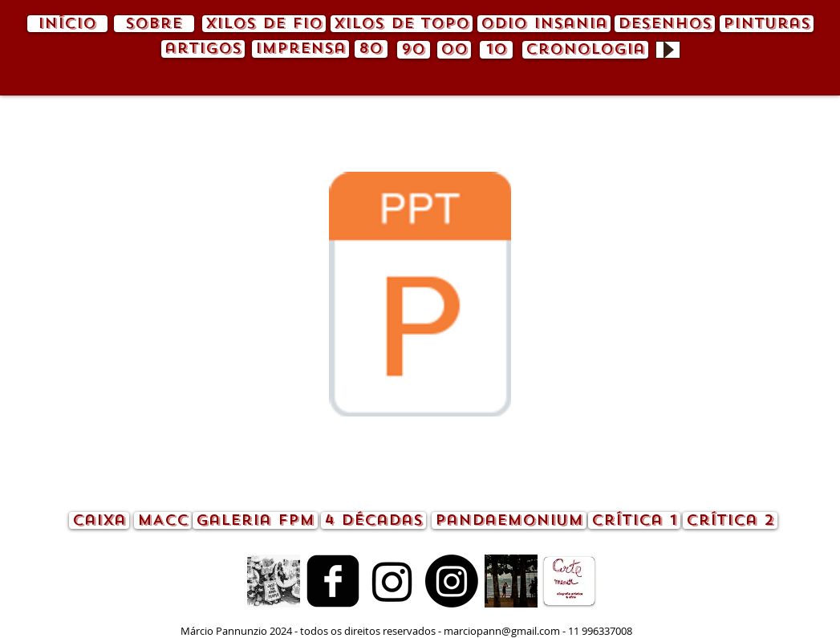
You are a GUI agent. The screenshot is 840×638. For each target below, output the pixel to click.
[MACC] (163, 520)
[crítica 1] (634, 520)
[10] (496, 50)
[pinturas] (767, 24)
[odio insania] (544, 24)
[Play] (668, 50)
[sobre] (154, 24)
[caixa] (99, 520)
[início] (67, 24)
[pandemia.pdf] (420, 296)
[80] (371, 49)
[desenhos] (665, 24)
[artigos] (203, 49)
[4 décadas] (373, 520)
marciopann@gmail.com (502, 631)
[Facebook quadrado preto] (333, 581)
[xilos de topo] (402, 24)
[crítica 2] (730, 520)
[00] (454, 50)
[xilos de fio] (264, 24)
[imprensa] (300, 49)
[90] (414, 50)
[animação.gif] (274, 581)
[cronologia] (585, 50)
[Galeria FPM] (255, 520)
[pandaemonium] (509, 520)
